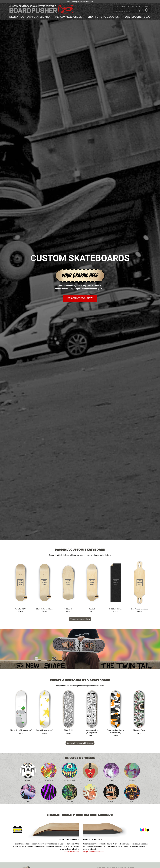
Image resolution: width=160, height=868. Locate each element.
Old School (68, 609)
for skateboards (103, 17)
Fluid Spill (68, 730)
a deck (69, 17)
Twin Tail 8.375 (20, 609)
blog (138, 17)
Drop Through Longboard (140, 609)
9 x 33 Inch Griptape (116, 609)
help (116, 7)
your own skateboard (30, 17)
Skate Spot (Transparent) (21, 730)
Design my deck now (80, 298)
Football (92, 609)
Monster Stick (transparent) (92, 732)
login (138, 7)
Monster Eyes (139, 730)
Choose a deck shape (71, 852)
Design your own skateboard (94, 852)
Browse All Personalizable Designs (80, 743)
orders (123, 7)
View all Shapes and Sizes (80, 619)
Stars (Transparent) (45, 730)
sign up (131, 7)
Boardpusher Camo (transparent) (115, 732)
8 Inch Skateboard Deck (44, 609)
